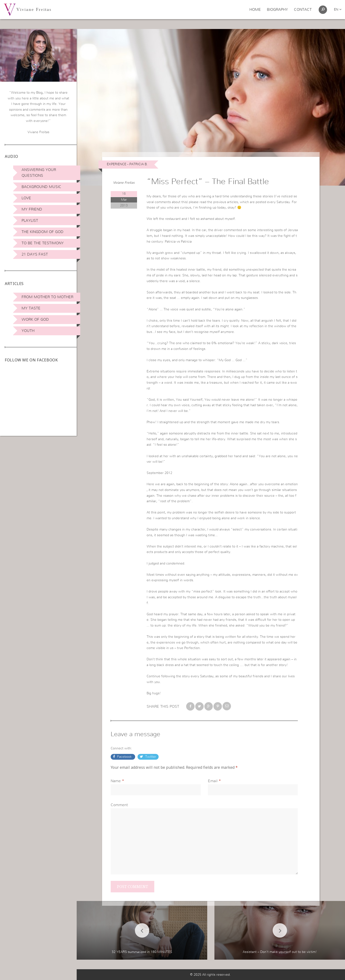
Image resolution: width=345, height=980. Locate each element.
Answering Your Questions (39, 173)
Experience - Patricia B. (127, 164)
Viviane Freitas (124, 183)
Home (255, 10)
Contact (303, 10)
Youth (28, 331)
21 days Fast (35, 254)
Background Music (41, 187)
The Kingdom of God (43, 232)
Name (116, 781)
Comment (119, 805)
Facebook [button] (124, 757)
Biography (277, 10)
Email (213, 781)
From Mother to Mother (47, 297)
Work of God (35, 319)
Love (26, 198)
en (338, 10)
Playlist (30, 221)
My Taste (31, 308)
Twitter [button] (150, 757)
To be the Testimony (43, 243)
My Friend (32, 209)
